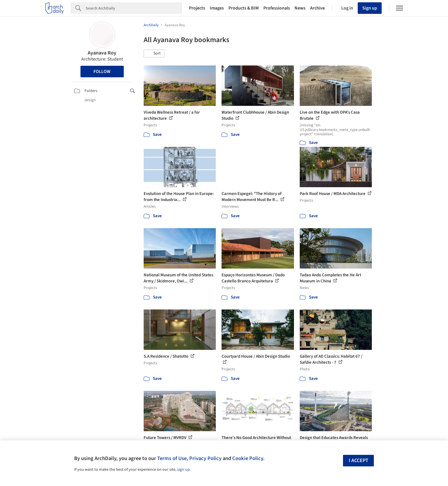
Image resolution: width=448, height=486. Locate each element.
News (300, 8)
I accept (359, 460)
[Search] (134, 8)
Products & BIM (244, 8)
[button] (154, 54)
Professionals (277, 8)
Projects (197, 8)
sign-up (183, 470)
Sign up (370, 8)
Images (217, 8)
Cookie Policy (248, 458)
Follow (102, 72)
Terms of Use (172, 458)
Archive (317, 8)
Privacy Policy (205, 458)
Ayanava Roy (102, 53)
